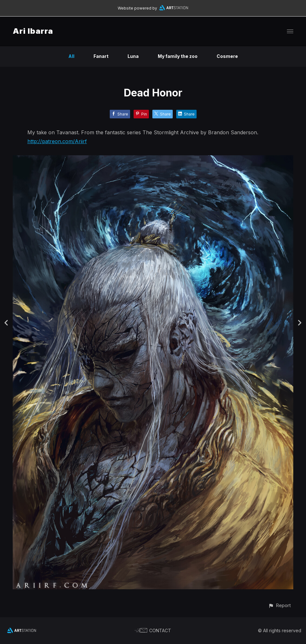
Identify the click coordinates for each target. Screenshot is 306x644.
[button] (279, 605)
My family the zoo (178, 56)
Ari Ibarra (33, 31)
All (71, 56)
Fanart (101, 56)
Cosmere (227, 56)
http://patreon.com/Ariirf (57, 141)
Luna (133, 56)
